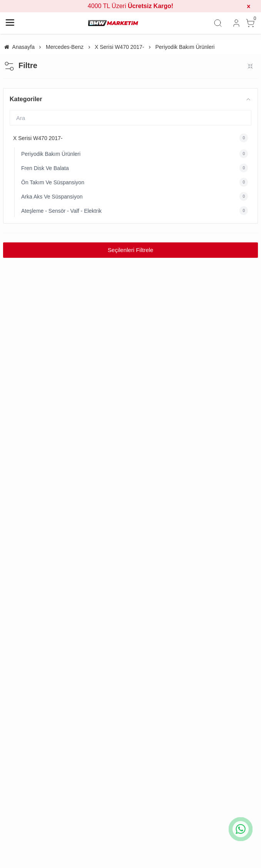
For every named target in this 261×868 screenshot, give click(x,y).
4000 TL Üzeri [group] (130, 6)
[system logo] (113, 23)
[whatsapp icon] (241, 829)
